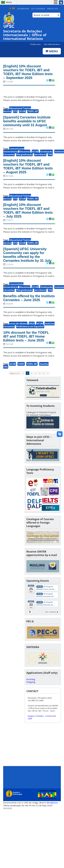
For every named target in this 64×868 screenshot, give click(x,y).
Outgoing (31, 689)
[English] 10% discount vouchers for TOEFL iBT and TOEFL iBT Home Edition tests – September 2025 (28, 72)
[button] (30, 620)
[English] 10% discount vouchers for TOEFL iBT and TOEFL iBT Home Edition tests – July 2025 (28, 213)
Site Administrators (52, 44)
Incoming (31, 687)
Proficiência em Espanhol (30, 334)
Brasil (9, 2)
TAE (50, 156)
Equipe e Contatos (36, 723)
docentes (25, 153)
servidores (40, 156)
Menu (52, 51)
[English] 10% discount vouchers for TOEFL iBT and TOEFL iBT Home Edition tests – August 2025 (28, 168)
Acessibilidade (23, 9)
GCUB (22, 112)
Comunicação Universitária (14, 151)
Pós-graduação (24, 156)
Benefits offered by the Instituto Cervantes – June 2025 (26, 303)
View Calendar (51, 620)
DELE (32, 331)
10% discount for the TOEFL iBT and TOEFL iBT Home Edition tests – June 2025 (27, 344)
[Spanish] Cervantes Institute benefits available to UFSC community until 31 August (28, 122)
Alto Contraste (38, 9)
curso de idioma (18, 331)
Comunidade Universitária (13, 288)
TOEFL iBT (33, 112)
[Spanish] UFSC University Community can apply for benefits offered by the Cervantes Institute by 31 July (29, 257)
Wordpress (52, 810)
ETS (15, 112)
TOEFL (21, 371)
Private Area (36, 44)
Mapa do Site (53, 9)
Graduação (46, 153)
